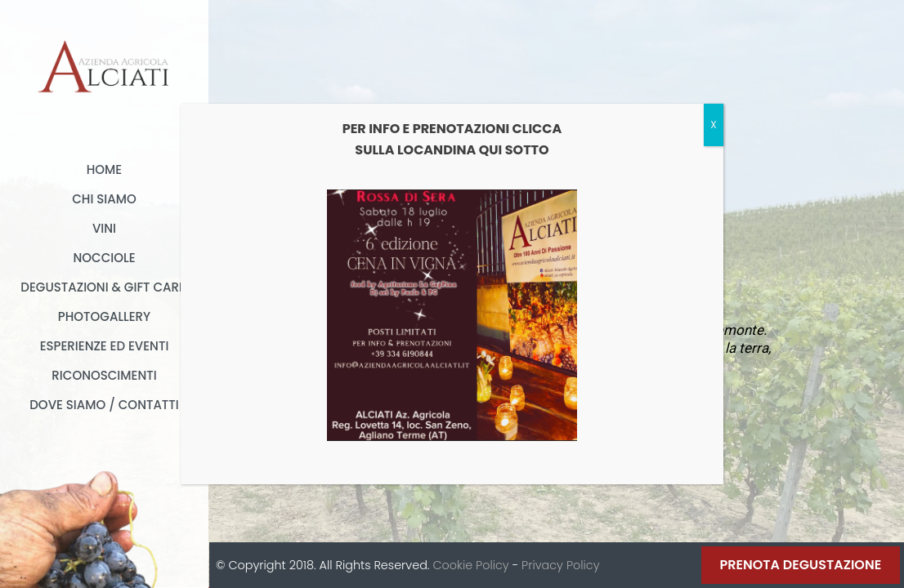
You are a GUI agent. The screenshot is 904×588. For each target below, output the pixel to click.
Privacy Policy (560, 565)
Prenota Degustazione (801, 565)
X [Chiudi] (713, 125)
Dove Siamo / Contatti (104, 405)
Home (104, 169)
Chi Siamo (104, 199)
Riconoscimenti (104, 375)
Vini (104, 228)
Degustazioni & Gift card (104, 287)
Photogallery (104, 316)
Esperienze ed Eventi (105, 346)
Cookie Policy (470, 565)
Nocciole (104, 258)
